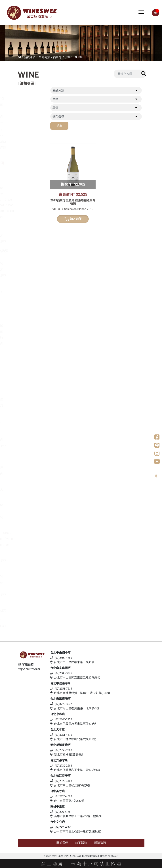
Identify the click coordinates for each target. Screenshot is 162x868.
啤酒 (23, 570)
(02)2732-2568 (61, 766)
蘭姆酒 (25, 527)
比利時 (28, 338)
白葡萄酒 (44, 57)
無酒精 (25, 620)
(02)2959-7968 (61, 750)
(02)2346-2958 (61, 719)
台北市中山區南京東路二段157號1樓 (75, 677)
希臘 (26, 169)
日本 (26, 319)
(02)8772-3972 (61, 704)
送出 (59, 126)
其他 (26, 412)
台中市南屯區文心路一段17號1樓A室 (76, 831)
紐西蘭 (28, 104)
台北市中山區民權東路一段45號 (72, 662)
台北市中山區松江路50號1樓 (70, 785)
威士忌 (25, 300)
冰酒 (23, 483)
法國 (26, 111)
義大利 (28, 117)
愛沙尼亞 (29, 595)
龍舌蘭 (25, 365)
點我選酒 (30, 57)
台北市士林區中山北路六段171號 (73, 739)
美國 (26, 154)
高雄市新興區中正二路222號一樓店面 (76, 816)
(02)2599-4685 (61, 658)
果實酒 (28, 400)
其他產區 (29, 148)
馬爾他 (28, 583)
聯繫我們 (100, 843)
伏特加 (25, 554)
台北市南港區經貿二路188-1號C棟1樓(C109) (80, 693)
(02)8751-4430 (61, 735)
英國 (26, 462)
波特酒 (25, 285)
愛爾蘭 (28, 325)
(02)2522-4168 (61, 781)
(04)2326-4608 (61, 796)
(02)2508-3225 (61, 673)
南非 (26, 229)
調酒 (23, 604)
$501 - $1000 (33, 200)
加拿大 (28, 489)
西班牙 (57, 57)
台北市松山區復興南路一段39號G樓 (75, 708)
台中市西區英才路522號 (67, 801)
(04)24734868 (61, 827)
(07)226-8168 (60, 812)
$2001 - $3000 (74, 57)
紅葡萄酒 (26, 98)
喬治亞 (28, 135)
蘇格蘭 (28, 331)
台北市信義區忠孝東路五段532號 (73, 724)
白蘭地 (25, 421)
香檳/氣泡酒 (29, 251)
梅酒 (26, 393)
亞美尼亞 (29, 141)
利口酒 (25, 455)
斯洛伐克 (29, 610)
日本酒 (25, 381)
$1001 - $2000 (34, 205)
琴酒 (23, 499)
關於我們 (62, 843)
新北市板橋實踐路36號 (67, 754)
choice (114, 856)
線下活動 (81, 843)
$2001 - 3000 (32, 545)
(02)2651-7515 (61, 689)
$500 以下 (30, 626)
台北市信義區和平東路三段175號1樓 (75, 770)
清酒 (26, 387)
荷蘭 (26, 350)
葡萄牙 (28, 129)
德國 (26, 182)
